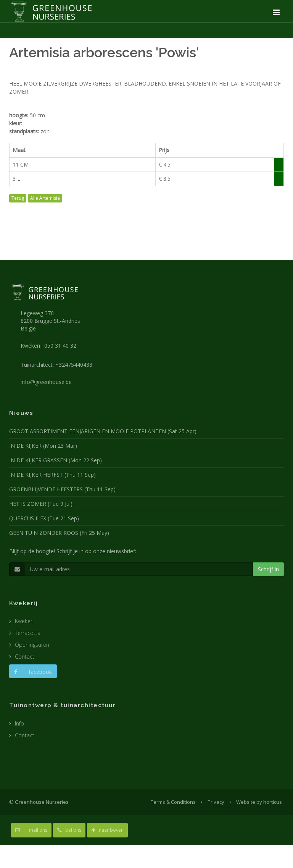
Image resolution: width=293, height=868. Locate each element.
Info (19, 723)
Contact (25, 657)
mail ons (31, 830)
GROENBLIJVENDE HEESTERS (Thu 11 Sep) (62, 489)
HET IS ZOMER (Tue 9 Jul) (41, 504)
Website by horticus (259, 802)
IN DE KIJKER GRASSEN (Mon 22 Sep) (56, 460)
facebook (33, 672)
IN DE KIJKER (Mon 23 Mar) (43, 446)
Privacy (216, 802)
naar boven (107, 830)
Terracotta (28, 633)
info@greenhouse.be (46, 382)
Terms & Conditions (173, 802)
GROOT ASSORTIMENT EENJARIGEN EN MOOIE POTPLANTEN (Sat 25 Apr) (103, 431)
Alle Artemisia (45, 198)
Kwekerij (25, 621)
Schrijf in (268, 569)
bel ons (69, 830)
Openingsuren (32, 645)
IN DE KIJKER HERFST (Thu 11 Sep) (52, 475)
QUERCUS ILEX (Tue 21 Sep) (44, 518)
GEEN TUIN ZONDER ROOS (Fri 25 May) (59, 533)
